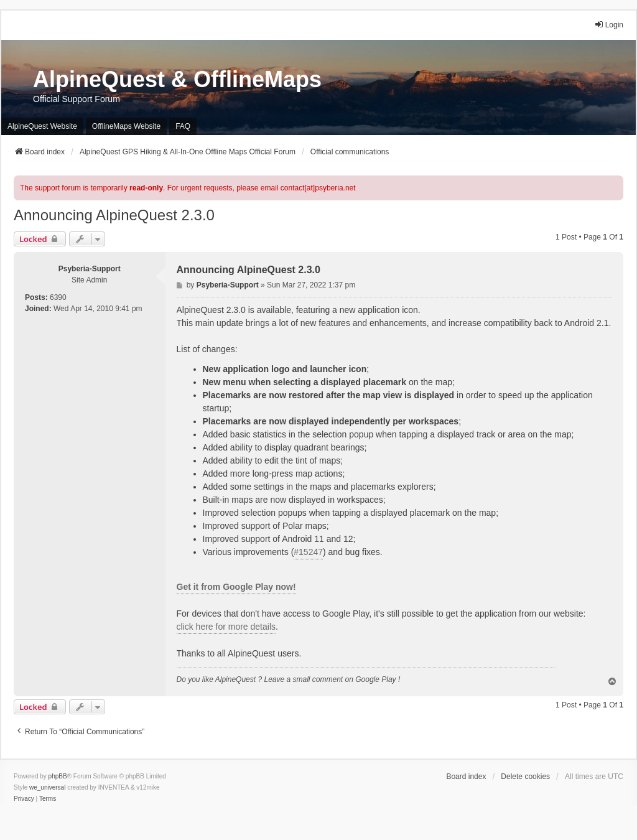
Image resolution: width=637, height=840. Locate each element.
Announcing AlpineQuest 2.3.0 (114, 215)
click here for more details (226, 627)
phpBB (58, 776)
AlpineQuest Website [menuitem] (42, 126)
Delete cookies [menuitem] (525, 777)
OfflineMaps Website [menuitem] (126, 126)
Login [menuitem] (609, 25)
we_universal (47, 787)
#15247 (308, 552)
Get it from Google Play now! (236, 587)
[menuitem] (24, 799)
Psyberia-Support (90, 269)
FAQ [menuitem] (183, 126)
